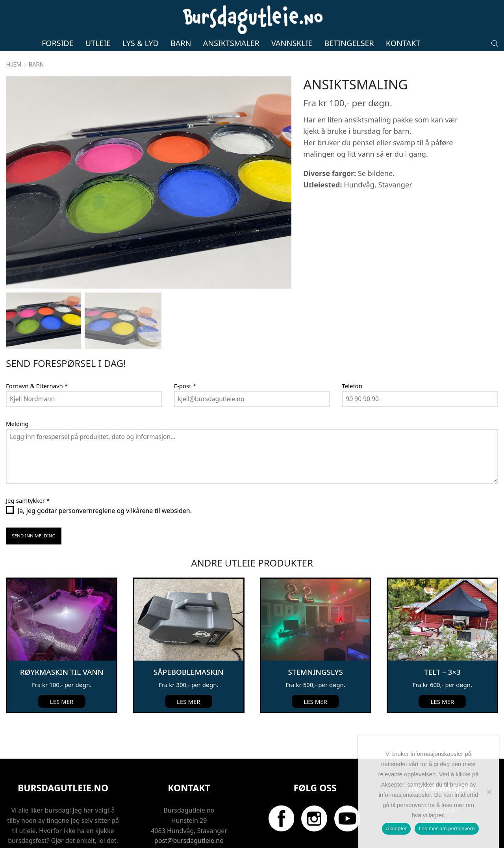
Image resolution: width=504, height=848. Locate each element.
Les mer (62, 673)
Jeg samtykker (28, 472)
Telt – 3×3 (442, 643)
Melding (17, 395)
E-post (185, 357)
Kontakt (403, 43)
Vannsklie (292, 43)
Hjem (14, 65)
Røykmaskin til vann (62, 643)
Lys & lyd (141, 43)
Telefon (352, 357)
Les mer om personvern (447, 829)
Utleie (98, 43)
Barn (181, 43)
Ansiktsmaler (231, 43)
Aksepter (396, 829)
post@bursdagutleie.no (189, 812)
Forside (58, 43)
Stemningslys (315, 643)
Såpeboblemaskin (189, 643)
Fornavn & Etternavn (37, 357)
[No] (489, 792)
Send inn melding (34, 508)
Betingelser (349, 43)
